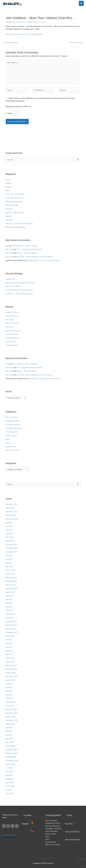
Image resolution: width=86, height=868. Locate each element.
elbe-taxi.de (10, 320)
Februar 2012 (10, 614)
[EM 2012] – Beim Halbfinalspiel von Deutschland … (35, 257)
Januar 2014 (10, 541)
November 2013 (11, 548)
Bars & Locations (11, 417)
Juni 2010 (9, 687)
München (9, 187)
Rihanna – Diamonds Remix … (27, 253)
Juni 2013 (9, 559)
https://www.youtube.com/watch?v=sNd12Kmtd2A (24, 34)
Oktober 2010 (11, 673)
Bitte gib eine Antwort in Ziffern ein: (19, 106)
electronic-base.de (12, 323)
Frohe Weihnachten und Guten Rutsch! (19, 290)
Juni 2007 (9, 794)
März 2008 (9, 783)
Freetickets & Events (13, 421)
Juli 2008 (9, 768)
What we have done (73, 840)
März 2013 (9, 567)
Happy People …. (11, 279)
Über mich (69, 824)
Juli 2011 (9, 640)
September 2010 (11, 676)
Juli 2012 (9, 596)
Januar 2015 (10, 508)
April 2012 (9, 607)
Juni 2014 (9, 526)
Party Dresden (11, 342)
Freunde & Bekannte (13, 425)
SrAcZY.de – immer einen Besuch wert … (20, 223)
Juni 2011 (9, 643)
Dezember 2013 (11, 545)
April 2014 (9, 534)
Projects (8, 180)
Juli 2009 (9, 728)
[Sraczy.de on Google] (12, 826)
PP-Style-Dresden (12, 345)
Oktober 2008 (11, 757)
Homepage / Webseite (14, 428)
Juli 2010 (9, 684)
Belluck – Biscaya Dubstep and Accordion (20, 283)
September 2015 (11, 504)
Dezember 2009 (11, 709)
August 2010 (10, 680)
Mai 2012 (9, 603)
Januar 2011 (10, 662)
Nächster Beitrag (77, 42)
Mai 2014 (9, 530)
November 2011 (11, 625)
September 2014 (11, 519)
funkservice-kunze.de (13, 331)
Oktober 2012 (11, 585)
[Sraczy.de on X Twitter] (8, 826)
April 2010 (9, 695)
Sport (7, 443)
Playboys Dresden (12, 205)
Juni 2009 (9, 731)
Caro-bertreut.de (11, 316)
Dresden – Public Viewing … (15, 212)
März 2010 (9, 698)
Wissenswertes (11, 447)
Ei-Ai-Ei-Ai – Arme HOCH (15, 194)
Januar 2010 (10, 706)
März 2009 (9, 742)
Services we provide (73, 832)
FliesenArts (10, 327)
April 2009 (9, 739)
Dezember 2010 (11, 665)
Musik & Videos (32, 22)
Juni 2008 (9, 772)
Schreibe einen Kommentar (15, 22)
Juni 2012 (9, 599)
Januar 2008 (10, 786)
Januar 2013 (10, 574)
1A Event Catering (12, 312)
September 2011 (11, 632)
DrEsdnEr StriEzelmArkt (14, 201)
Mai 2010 (9, 691)
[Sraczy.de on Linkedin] (17, 826)
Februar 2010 (10, 702)
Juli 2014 (9, 523)
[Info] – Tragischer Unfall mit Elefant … (30, 249)
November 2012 (11, 581)
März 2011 (9, 654)
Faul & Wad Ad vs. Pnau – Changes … (25, 246)
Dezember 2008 (11, 750)
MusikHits (9, 209)
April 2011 (9, 651)
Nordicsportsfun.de (12, 338)
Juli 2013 (9, 556)
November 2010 (11, 669)
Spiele (8, 439)
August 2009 (10, 724)
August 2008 (10, 764)
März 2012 (9, 610)
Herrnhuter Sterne (12, 334)
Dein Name (10, 249)
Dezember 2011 (11, 621)
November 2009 (11, 713)
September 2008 (11, 761)
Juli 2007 (9, 790)
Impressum (9, 220)
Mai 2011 (9, 647)
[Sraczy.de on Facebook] (4, 826)
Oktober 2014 (11, 515)
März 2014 (9, 537)
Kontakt (8, 216)
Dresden (9, 183)
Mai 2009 (9, 735)
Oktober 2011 (11, 629)
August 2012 (10, 592)
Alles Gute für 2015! (13, 286)
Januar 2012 (10, 618)
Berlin (8, 191)
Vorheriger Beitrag (10, 42)
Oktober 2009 (11, 717)
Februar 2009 (10, 746)
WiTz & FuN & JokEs (13, 450)
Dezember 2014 (11, 512)
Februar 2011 (10, 658)
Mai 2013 (9, 563)
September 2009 (11, 720)
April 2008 (9, 779)
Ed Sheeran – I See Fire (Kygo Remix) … (19, 294)
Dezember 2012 (11, 577)
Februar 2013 (10, 570)
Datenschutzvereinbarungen (16, 227)
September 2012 (11, 589)
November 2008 (11, 753)
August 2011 (10, 636)
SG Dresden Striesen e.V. (14, 198)
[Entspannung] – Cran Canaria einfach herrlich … (44, 260)
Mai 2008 (9, 775)
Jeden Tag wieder (12, 432)
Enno (7, 246)
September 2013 (11, 552)
